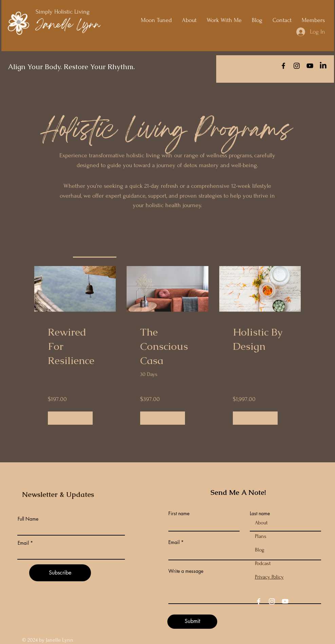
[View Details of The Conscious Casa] (163, 418)
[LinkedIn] (323, 66)
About (261, 523)
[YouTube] (310, 66)
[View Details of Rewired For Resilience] (70, 418)
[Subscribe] (60, 573)
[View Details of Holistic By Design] (255, 418)
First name (179, 514)
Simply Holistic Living (63, 12)
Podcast (263, 563)
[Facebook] (283, 66)
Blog (260, 550)
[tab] (95, 249)
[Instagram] (297, 66)
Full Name (28, 519)
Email (23, 543)
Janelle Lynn (68, 26)
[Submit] (192, 622)
